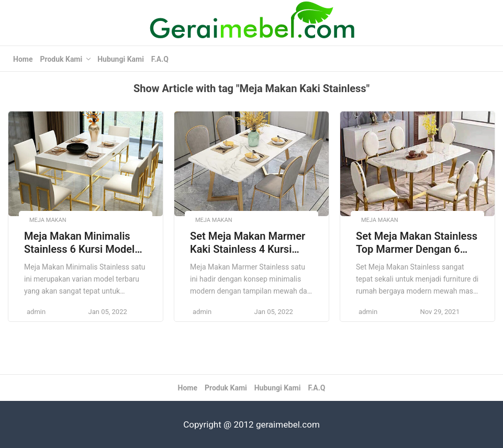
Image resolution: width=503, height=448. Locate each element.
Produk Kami (61, 59)
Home (23, 59)
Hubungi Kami (121, 59)
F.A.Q (160, 59)
